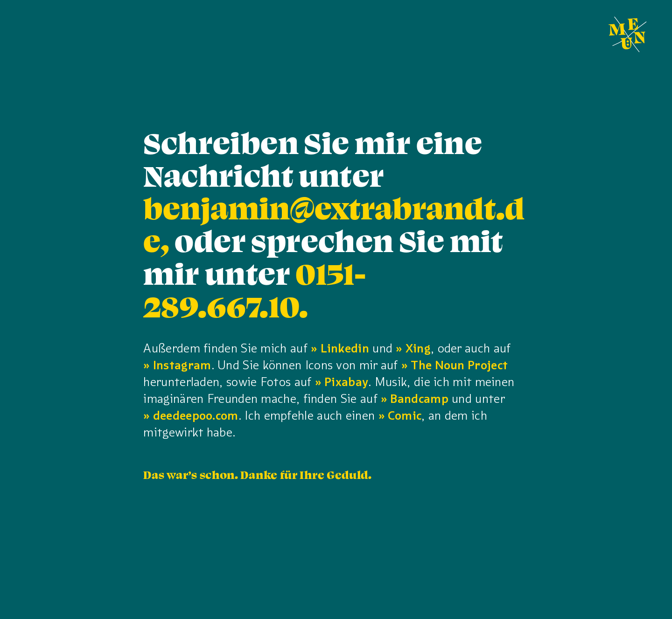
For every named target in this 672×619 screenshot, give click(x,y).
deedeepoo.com (196, 415)
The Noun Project (459, 365)
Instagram (182, 365)
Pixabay (346, 382)
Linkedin (345, 348)
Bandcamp (419, 399)
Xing (418, 348)
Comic (405, 415)
